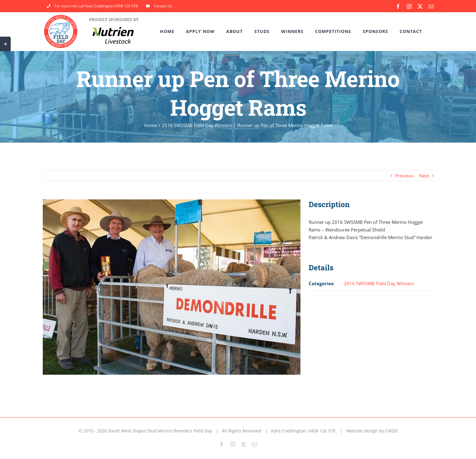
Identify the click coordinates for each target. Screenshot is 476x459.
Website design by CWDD (372, 431)
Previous (404, 176)
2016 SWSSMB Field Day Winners (379, 283)
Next (424, 176)
